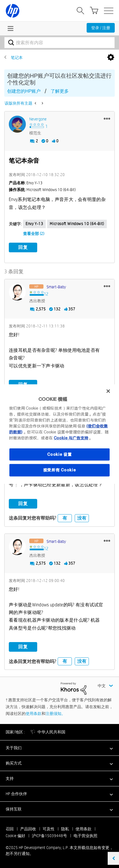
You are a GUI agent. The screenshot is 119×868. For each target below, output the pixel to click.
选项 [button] (111, 58)
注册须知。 (55, 714)
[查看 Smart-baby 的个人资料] (56, 287)
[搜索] (59, 43)
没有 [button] (82, 518)
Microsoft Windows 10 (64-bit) (77, 224)
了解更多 (60, 91)
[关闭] (108, 391)
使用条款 (34, 714)
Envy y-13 (34, 224)
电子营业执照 (85, 836)
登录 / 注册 (101, 28)
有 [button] (65, 518)
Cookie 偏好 (15, 836)
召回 (10, 829)
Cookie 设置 (59, 454)
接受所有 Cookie (60, 470)
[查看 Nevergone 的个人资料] (38, 119)
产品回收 (28, 829)
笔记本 (17, 58)
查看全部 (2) (34, 234)
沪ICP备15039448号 (49, 836)
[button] (107, 118)
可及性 (49, 829)
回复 (23, 247)
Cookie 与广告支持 (71, 438)
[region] (59, 434)
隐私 (65, 829)
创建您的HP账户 (24, 91)
